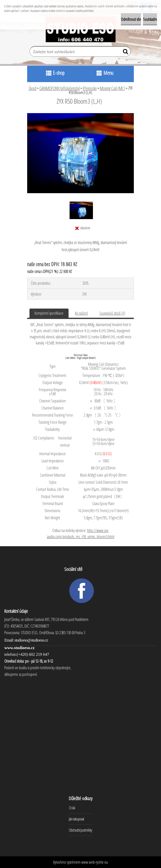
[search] (125, 53)
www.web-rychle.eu (95, 862)
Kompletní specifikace (49, 313)
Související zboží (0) (112, 313)
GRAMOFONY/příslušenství (60, 88)
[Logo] (81, 29)
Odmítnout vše (131, 19)
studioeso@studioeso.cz (31, 640)
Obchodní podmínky (80, 830)
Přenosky (90, 88)
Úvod (33, 88)
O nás (72, 808)
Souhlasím (150, 19)
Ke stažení (81, 313)
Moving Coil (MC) (112, 88)
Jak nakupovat (76, 819)
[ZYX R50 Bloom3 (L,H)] (80, 115)
